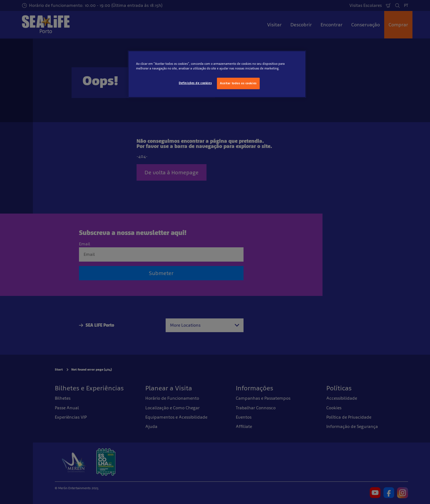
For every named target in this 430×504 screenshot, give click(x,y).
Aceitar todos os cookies (238, 83)
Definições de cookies (195, 83)
